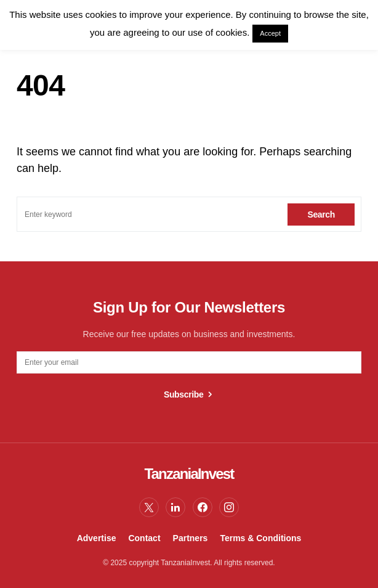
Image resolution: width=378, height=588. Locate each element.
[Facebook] (203, 507)
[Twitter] (149, 507)
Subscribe (184, 394)
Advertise (97, 538)
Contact (144, 538)
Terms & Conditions (260, 538)
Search (321, 214)
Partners (191, 538)
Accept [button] (270, 33)
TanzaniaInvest (189, 474)
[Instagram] (229, 507)
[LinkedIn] (175, 507)
